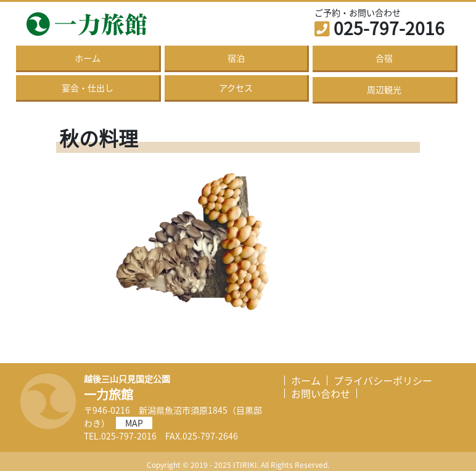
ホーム (88, 58)
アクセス (236, 88)
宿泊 (236, 58)
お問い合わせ (321, 393)
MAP (134, 423)
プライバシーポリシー (383, 380)
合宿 (384, 58)
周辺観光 (384, 89)
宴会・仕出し (88, 88)
